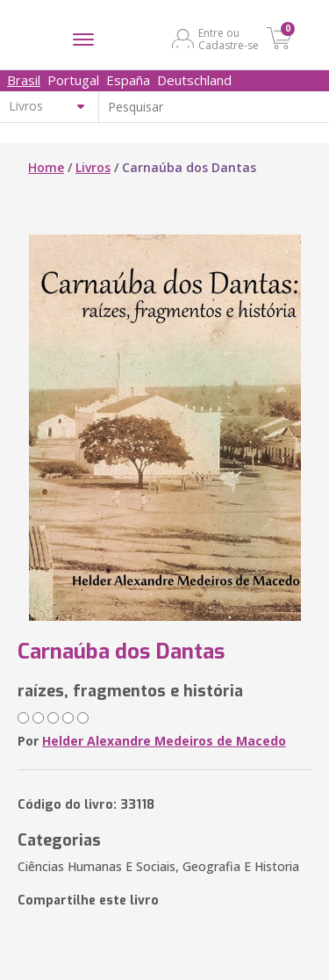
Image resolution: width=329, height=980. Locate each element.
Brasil (24, 80)
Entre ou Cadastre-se (229, 39)
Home (46, 167)
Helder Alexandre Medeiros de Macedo (164, 741)
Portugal (73, 80)
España (128, 80)
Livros (93, 167)
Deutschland (194, 80)
